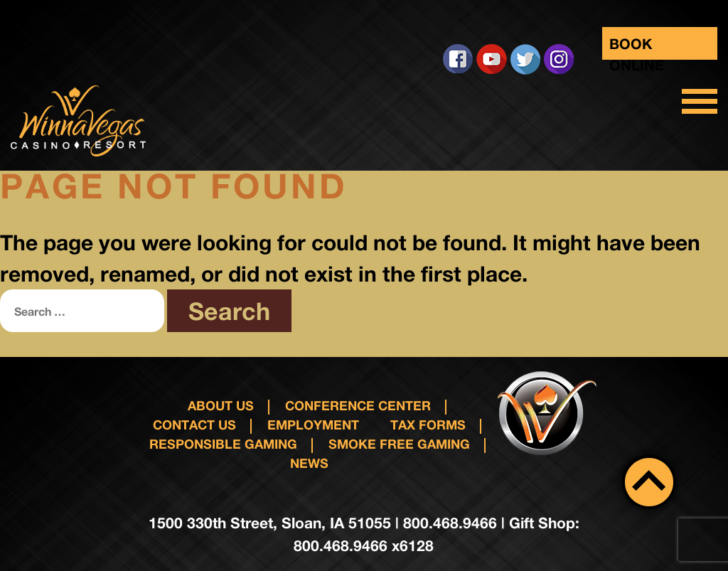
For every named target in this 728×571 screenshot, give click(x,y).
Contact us (194, 425)
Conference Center (358, 405)
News (309, 463)
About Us (221, 405)
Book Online (637, 47)
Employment (313, 425)
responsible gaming (223, 444)
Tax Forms (428, 425)
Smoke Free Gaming (399, 444)
